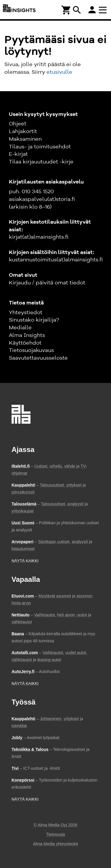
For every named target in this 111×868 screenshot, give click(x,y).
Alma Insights (27, 335)
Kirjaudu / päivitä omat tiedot (47, 283)
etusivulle (59, 72)
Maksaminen (25, 139)
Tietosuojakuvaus (31, 351)
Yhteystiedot (26, 313)
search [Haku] (77, 10)
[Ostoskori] (66, 10)
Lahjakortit (23, 132)
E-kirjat (18, 154)
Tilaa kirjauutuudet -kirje (41, 162)
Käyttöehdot (25, 343)
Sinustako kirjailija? (34, 320)
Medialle (20, 328)
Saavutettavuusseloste (38, 358)
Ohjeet (18, 124)
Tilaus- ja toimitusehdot (40, 147)
